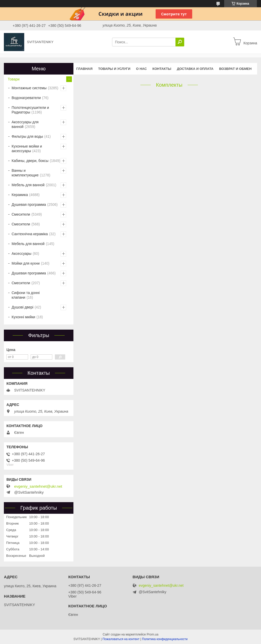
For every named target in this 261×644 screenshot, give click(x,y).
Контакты (162, 69)
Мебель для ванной (28, 185)
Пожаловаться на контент (121, 639)
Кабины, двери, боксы (30, 161)
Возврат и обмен (235, 69)
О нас (141, 69)
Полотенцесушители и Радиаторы (30, 110)
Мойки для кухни (26, 263)
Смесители (21, 214)
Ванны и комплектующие (25, 173)
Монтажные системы (29, 88)
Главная (84, 69)
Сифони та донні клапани (26, 295)
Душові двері (22, 307)
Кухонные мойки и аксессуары (27, 149)
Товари (14, 79)
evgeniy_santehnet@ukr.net (38, 486)
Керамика (20, 195)
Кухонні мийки (23, 317)
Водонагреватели (26, 98)
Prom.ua (152, 634)
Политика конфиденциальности (165, 639)
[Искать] (180, 42)
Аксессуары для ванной (25, 124)
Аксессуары (22, 254)
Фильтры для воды (27, 136)
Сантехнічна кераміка (30, 234)
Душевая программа (29, 205)
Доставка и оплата (195, 69)
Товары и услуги (114, 69)
